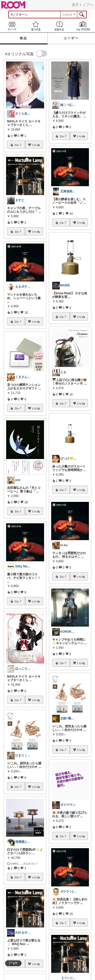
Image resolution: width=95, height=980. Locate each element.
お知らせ (60, 26)
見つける (36, 26)
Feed (12, 26)
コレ (18, 145)
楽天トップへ (82, 5)
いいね (36, 145)
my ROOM (83, 26)
